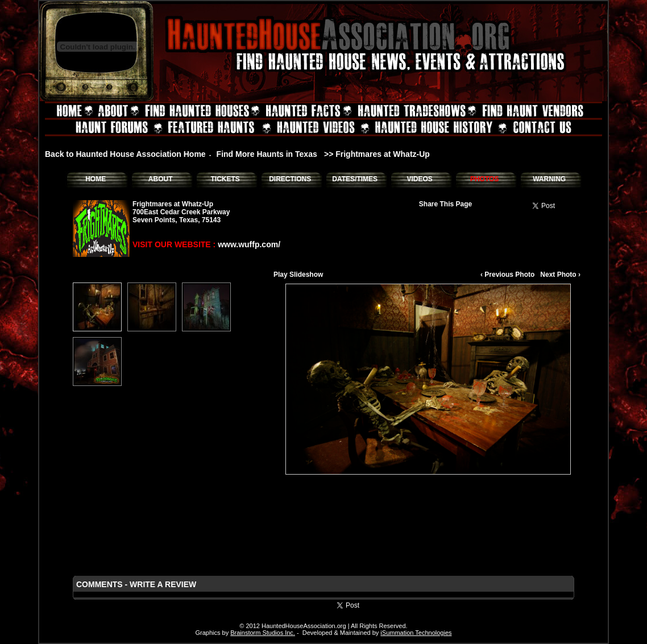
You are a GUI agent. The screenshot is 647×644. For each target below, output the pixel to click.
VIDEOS (419, 179)
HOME (96, 179)
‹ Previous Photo (507, 275)
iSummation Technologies (416, 633)
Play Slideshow (298, 275)
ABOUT (161, 179)
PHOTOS (484, 179)
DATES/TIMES (355, 179)
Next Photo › (560, 275)
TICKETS (225, 179)
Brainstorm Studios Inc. (263, 633)
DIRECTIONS (290, 179)
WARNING (549, 179)
